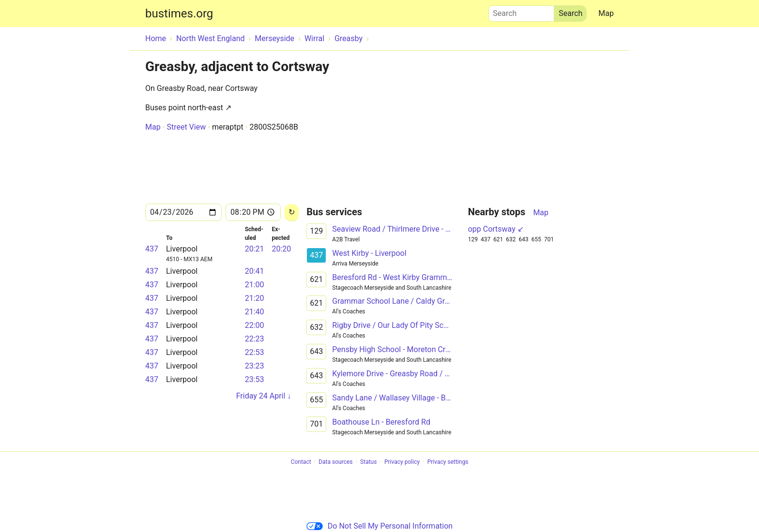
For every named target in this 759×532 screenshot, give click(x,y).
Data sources (335, 462)
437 (152, 249)
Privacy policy (402, 462)
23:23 (255, 366)
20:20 (281, 249)
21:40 (255, 312)
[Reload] (292, 213)
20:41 (255, 271)
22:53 (255, 352)
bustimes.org (179, 14)
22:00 (255, 325)
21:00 (255, 285)
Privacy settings (448, 462)
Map (606, 13)
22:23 (255, 339)
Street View (186, 127)
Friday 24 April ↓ (264, 396)
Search (521, 11)
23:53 (255, 379)
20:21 (255, 249)
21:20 (255, 298)
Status (368, 462)
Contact (301, 462)
